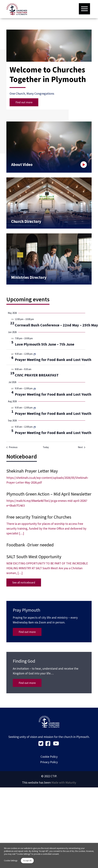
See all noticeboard (24, 582)
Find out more (24, 102)
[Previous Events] (12, 447)
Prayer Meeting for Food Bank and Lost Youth (53, 360)
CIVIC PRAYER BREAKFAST (37, 375)
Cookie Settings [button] (11, 861)
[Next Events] (82, 447)
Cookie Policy (49, 757)
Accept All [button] (27, 861)
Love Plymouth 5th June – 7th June (45, 344)
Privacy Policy (49, 762)
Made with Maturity (64, 782)
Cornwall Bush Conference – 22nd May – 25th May (56, 325)
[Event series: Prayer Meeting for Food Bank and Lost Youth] (34, 354)
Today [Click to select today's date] (46, 447)
